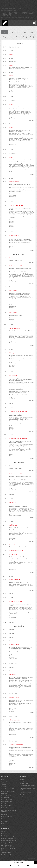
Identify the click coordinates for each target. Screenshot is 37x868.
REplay (7, 2)
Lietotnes (4, 814)
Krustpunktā (13, 291)
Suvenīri (4, 831)
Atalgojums (23, 779)
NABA (21, 18)
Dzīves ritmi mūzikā (16, 266)
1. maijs (12, 37)
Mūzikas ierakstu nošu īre (9, 838)
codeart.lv (34, 858)
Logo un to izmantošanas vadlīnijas (9, 811)
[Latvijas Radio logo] (5, 23)
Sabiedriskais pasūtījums (9, 789)
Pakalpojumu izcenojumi (9, 836)
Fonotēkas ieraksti (7, 855)
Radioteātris (27, 18)
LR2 (13, 18)
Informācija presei (7, 816)
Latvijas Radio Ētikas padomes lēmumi (7, 801)
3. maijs (25, 37)
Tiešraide (13, 23)
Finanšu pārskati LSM (26, 792)
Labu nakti (13, 545)
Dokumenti (5, 794)
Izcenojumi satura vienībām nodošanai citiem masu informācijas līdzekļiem (9, 848)
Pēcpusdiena (13, 375)
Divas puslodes (14, 353)
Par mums (5, 776)
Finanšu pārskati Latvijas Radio (27, 789)
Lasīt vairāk (32, 93)
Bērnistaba (9, 4)
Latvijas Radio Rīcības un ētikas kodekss (9, 797)
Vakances (4, 819)
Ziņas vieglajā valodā (16, 550)
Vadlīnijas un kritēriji (7, 843)
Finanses (23, 776)
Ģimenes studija (14, 328)
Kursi (3, 833)
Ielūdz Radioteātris (15, 580)
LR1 (11, 18)
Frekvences (5, 821)
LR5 (18, 18)
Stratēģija (4, 786)
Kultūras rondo (14, 235)
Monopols (13, 502)
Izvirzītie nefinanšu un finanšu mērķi (27, 783)
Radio (3, 779)
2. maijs (19, 37)
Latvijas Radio (6, 18)
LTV (6, 6)
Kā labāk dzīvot (14, 182)
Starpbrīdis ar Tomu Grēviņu (18, 411)
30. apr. (5, 37)
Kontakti (4, 824)
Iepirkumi (23, 794)
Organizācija (5, 782)
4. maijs (32, 37)
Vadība (3, 784)
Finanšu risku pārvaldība (27, 786)
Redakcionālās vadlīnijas (9, 791)
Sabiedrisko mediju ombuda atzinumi (7, 805)
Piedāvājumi (5, 828)
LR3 (16, 18)
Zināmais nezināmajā (16, 205)
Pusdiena (12, 258)
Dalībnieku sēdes (7, 808)
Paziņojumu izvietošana (9, 841)
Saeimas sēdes (6, 852)
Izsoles (22, 797)
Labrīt (11, 54)
